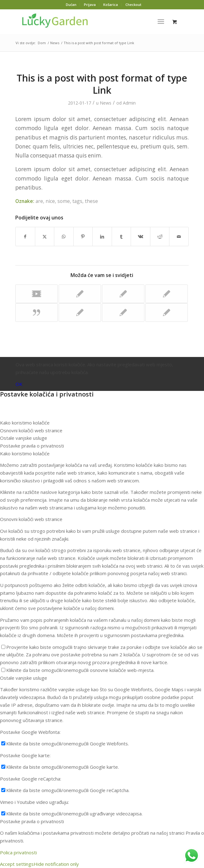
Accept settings (17, 864)
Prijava (90, 5)
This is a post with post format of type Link (102, 84)
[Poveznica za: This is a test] (80, 294)
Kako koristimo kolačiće (25, 453)
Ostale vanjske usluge (24, 678)
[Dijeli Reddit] (160, 237)
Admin (129, 103)
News (106, 103)
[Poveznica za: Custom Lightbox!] (123, 294)
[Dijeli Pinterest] (83, 237)
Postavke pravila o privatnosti (32, 821)
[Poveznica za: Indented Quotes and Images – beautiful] (167, 312)
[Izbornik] (161, 21)
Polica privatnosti (18, 852)
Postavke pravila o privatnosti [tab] (32, 446)
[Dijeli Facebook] (25, 237)
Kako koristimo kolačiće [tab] (25, 423)
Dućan (71, 5)
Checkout (133, 5)
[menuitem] (71, 5)
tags (77, 201)
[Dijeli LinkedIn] (102, 237)
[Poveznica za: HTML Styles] (80, 312)
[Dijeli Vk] (141, 237)
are (39, 201)
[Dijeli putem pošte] (179, 237)
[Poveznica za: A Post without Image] (167, 294)
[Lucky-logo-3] (85, 21)
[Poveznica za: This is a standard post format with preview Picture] (123, 312)
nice (50, 201)
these (91, 201)
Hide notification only (56, 864)
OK (19, 384)
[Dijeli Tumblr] (121, 237)
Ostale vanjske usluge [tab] (24, 438)
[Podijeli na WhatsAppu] (64, 237)
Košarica (111, 5)
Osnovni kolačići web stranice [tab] (31, 430)
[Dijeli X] (45, 237)
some (64, 201)
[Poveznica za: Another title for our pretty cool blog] (36, 294)
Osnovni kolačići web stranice (31, 519)
